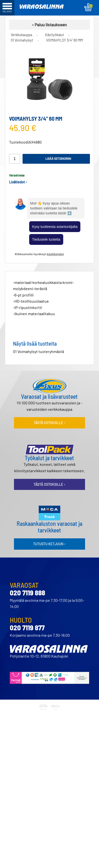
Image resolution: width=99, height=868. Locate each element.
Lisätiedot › (18, 182)
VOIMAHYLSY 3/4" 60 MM (64, 40)
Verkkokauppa (21, 35)
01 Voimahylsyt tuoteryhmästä (38, 351)
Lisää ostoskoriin (58, 159)
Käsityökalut (55, 35)
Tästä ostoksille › (49, 423)
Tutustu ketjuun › (49, 544)
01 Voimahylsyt (22, 40)
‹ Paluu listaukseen (49, 25)
